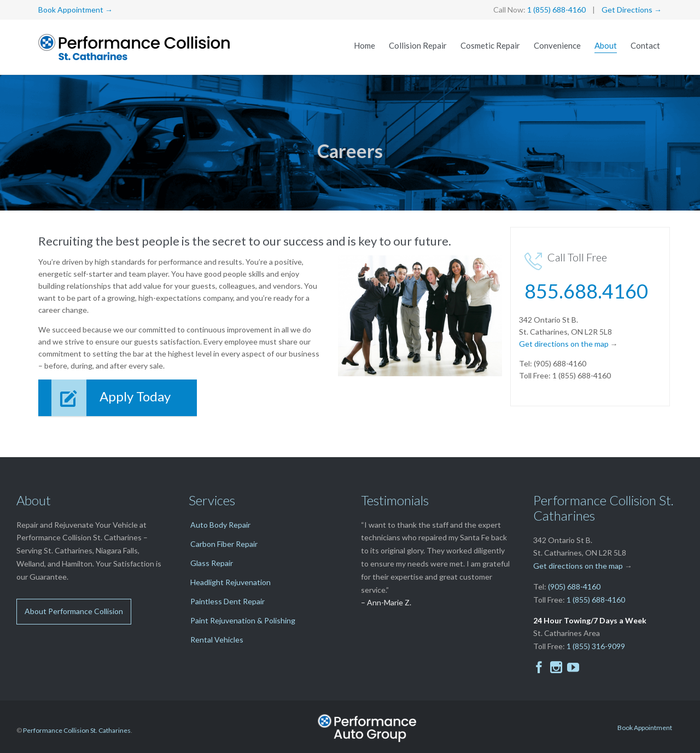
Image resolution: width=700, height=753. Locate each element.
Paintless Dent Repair (227, 601)
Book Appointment (645, 728)
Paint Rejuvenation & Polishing (243, 620)
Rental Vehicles (217, 640)
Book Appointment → (75, 10)
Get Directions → (632, 10)
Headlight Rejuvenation (231, 582)
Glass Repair (212, 563)
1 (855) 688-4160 (556, 10)
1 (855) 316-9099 (596, 646)
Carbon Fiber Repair (224, 544)
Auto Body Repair (220, 525)
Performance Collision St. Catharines (77, 730)
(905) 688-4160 (574, 586)
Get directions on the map (564, 344)
